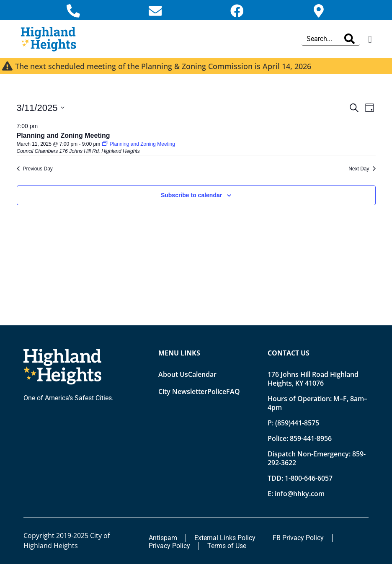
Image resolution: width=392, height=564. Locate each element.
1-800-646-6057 (309, 478)
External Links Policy (225, 538)
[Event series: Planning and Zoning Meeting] (138, 144)
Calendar (202, 374)
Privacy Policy (169, 546)
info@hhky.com (300, 494)
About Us (173, 374)
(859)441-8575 (297, 423)
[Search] (349, 39)
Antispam (163, 538)
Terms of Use (227, 546)
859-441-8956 (311, 438)
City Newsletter (183, 391)
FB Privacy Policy (298, 538)
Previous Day (35, 169)
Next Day (362, 169)
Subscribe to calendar (191, 195)
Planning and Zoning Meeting (63, 136)
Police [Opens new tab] (217, 391)
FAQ (233, 391)
